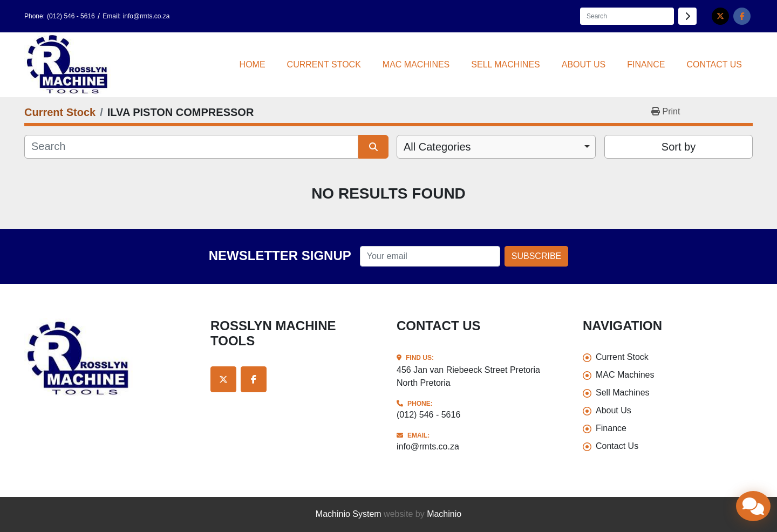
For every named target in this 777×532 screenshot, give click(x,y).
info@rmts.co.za (146, 16)
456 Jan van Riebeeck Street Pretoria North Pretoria (468, 376)
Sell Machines (505, 64)
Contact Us (714, 64)
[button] (324, 65)
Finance (646, 64)
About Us (584, 64)
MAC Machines (416, 64)
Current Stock (324, 64)
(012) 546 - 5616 (71, 16)
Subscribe (536, 256)
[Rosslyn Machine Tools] (109, 359)
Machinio (444, 514)
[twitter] (720, 16)
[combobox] (496, 147)
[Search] (627, 16)
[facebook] (742, 16)
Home (253, 64)
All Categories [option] (437, 147)
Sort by (679, 147)
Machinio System (349, 514)
